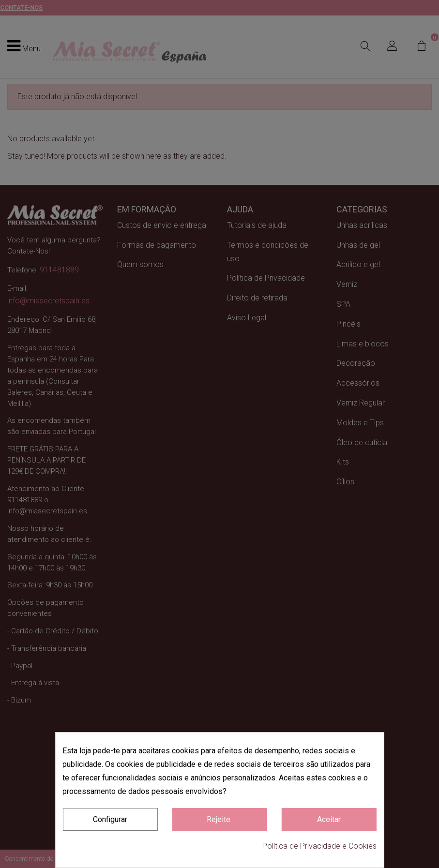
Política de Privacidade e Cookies (319, 846)
